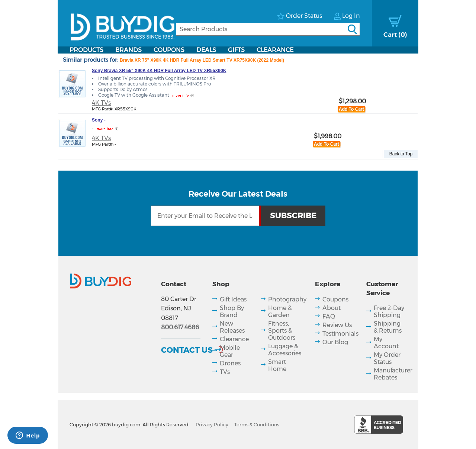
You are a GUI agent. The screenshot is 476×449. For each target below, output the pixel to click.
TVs (225, 372)
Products (86, 50)
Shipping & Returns (388, 327)
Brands (128, 50)
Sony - (99, 120)
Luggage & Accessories (285, 350)
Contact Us (187, 350)
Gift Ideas (233, 299)
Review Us (337, 325)
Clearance (275, 50)
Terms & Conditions (257, 425)
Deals (206, 50)
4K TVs (101, 103)
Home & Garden (280, 311)
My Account (386, 343)
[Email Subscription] (205, 216)
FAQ (329, 316)
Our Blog (335, 342)
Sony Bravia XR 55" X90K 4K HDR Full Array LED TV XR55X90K (159, 71)
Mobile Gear (230, 351)
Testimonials (340, 334)
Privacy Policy (212, 425)
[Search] (268, 29)
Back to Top (401, 154)
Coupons (169, 50)
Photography (287, 299)
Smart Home (277, 365)
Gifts (236, 50)
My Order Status (387, 358)
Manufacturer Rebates (393, 374)
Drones (230, 363)
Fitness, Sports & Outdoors (282, 331)
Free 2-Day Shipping (389, 311)
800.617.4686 (180, 327)
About (332, 308)
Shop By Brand (232, 311)
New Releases (232, 327)
